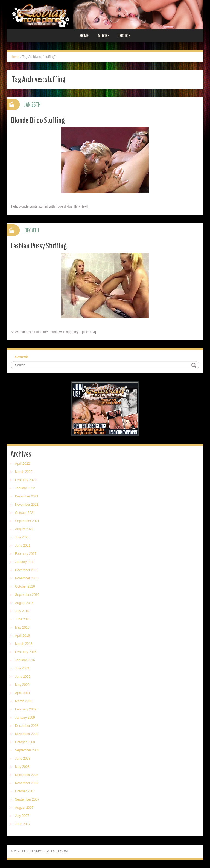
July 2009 (22, 668)
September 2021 (27, 521)
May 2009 (22, 685)
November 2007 (27, 783)
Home (84, 36)
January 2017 (25, 562)
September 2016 (27, 595)
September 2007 (27, 799)
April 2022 (22, 464)
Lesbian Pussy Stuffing (39, 246)
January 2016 (25, 660)
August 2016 (24, 603)
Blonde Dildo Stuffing (38, 120)
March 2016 (24, 644)
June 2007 (23, 824)
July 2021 (22, 537)
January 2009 (25, 718)
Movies (104, 36)
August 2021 (24, 529)
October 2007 (25, 791)
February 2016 (26, 652)
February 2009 (26, 709)
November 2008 (27, 734)
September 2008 (27, 750)
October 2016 (25, 586)
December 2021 (27, 496)
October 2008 (25, 742)
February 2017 (26, 554)
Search (22, 357)
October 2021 (25, 513)
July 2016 (22, 611)
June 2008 (23, 759)
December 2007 (27, 775)
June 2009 (23, 677)
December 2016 (27, 570)
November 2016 (27, 578)
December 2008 (27, 726)
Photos (124, 36)
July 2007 (22, 816)
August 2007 (24, 808)
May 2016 (22, 627)
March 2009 (24, 701)
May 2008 (22, 767)
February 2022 (26, 480)
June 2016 (23, 619)
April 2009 (22, 693)
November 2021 (27, 505)
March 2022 (24, 472)
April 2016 (22, 636)
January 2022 (25, 488)
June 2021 (23, 546)
